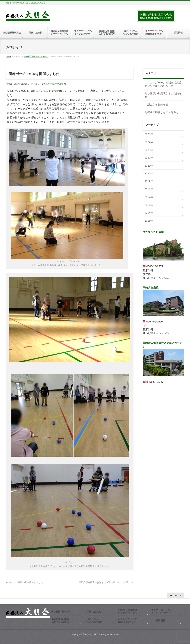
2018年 (149, 189)
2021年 (149, 166)
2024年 (149, 142)
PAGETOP (175, 595)
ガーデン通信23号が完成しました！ (25, 582)
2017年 (149, 197)
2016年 (149, 205)
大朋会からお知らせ (156, 104)
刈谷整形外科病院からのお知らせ (163, 95)
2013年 (149, 221)
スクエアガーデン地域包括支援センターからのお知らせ (163, 84)
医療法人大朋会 (91, 634)
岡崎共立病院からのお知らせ (36, 56)
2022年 (149, 158)
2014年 (149, 213)
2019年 (149, 181)
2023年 (149, 150)
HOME (9, 56)
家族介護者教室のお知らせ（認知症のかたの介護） (106, 582)
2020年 (149, 173)
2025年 (149, 134)
